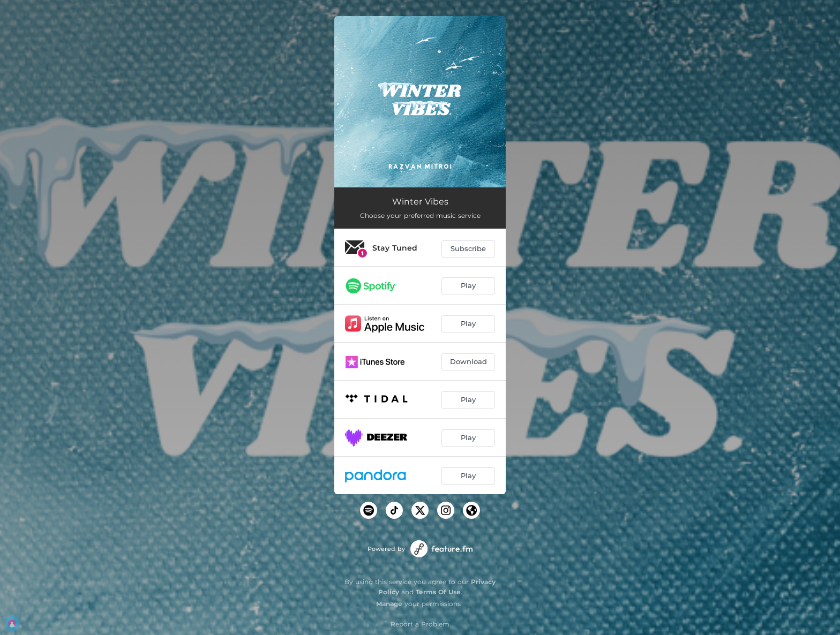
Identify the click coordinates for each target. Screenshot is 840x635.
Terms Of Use (438, 592)
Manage (389, 604)
